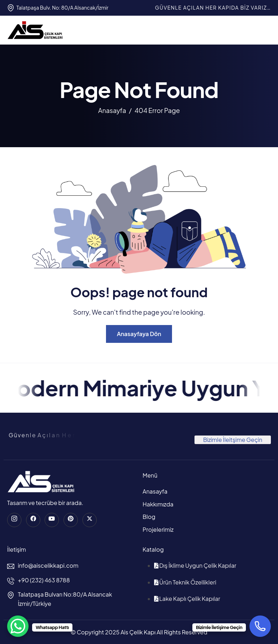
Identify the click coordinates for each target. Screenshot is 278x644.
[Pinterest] (71, 520)
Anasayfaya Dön (139, 334)
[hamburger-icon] (264, 30)
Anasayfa (155, 491)
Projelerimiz (158, 529)
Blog (149, 517)
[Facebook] (33, 520)
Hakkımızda (158, 504)
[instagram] (14, 520)
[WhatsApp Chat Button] (18, 626)
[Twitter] (90, 520)
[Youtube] (52, 520)
